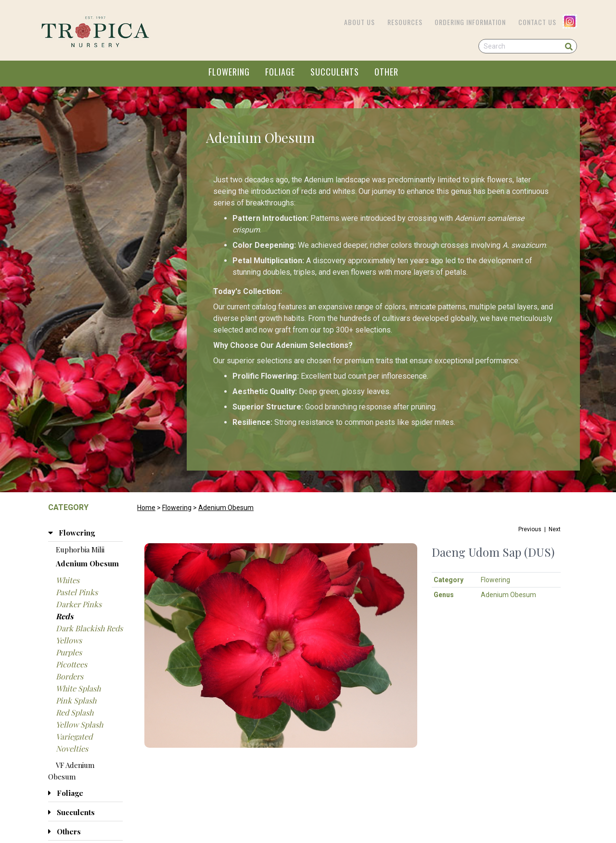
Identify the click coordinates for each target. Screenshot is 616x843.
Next (555, 529)
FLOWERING (229, 72)
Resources (405, 22)
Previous (530, 529)
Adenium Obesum (226, 508)
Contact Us (537, 22)
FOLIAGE (280, 72)
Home (146, 508)
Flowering (177, 508)
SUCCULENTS (335, 72)
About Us (359, 22)
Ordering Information (470, 22)
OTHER (386, 72)
